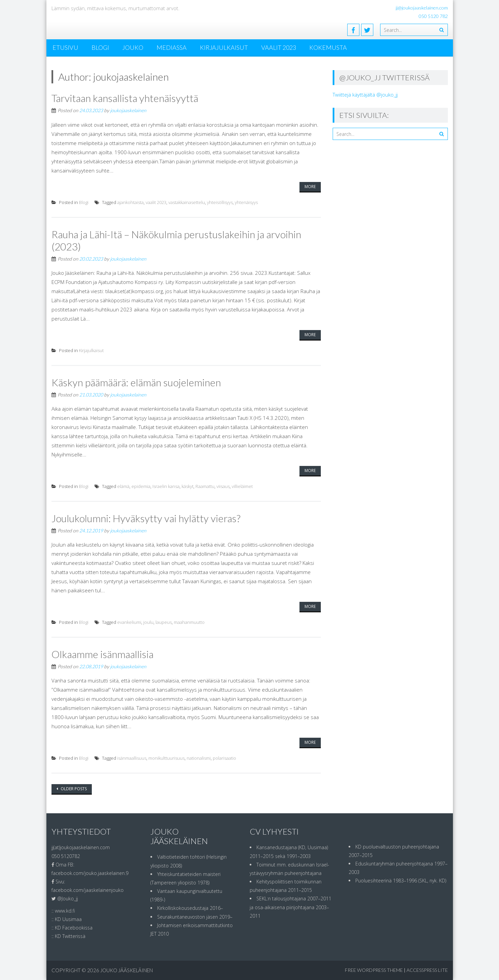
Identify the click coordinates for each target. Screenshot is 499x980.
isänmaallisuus (132, 758)
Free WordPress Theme (374, 970)
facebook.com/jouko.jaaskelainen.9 (90, 873)
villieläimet (242, 486)
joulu (148, 622)
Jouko (133, 47)
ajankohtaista (130, 202)
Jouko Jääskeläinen (127, 970)
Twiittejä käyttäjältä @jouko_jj (365, 95)
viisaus (223, 486)
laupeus (164, 622)
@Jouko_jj (68, 899)
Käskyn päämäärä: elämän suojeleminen (136, 382)
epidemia (141, 486)
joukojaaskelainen (128, 110)
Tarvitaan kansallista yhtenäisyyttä (125, 98)
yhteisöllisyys (220, 202)
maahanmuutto (189, 622)
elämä (123, 486)
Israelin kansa (166, 486)
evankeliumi (129, 622)
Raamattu (205, 486)
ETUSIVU (65, 47)
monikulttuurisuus (167, 758)
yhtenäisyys (246, 202)
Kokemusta (328, 47)
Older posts (73, 789)
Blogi (100, 47)
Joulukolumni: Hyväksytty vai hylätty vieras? (146, 518)
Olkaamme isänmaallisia (102, 654)
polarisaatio (224, 758)
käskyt (188, 486)
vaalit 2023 (156, 202)
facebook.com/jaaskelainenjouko (88, 890)
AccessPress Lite (427, 970)
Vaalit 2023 (279, 47)
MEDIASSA (172, 47)
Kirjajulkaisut (224, 47)
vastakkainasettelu (187, 202)
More (310, 187)
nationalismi (199, 758)
